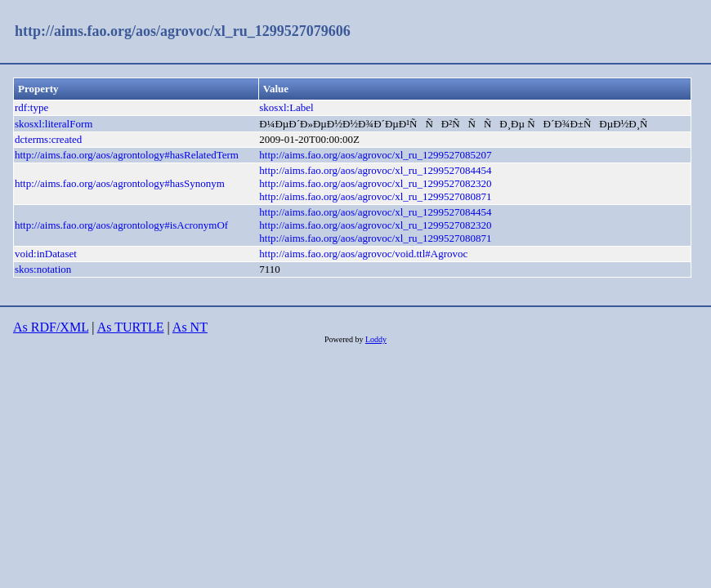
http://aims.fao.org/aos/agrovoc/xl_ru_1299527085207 (375, 155)
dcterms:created (48, 139)
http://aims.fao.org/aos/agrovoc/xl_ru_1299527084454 (375, 170)
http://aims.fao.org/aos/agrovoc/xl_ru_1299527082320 (375, 183)
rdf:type (31, 107)
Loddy (376, 339)
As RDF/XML (51, 327)
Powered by (345, 339)
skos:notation (43, 269)
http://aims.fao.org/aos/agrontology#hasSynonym (120, 183)
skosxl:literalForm (54, 124)
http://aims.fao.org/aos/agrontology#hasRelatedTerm (127, 155)
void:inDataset (46, 254)
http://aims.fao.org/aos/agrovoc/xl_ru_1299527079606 (183, 31)
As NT (190, 327)
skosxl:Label (286, 107)
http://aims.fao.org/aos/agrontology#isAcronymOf (121, 225)
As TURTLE (131, 327)
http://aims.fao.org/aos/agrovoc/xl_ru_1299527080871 (375, 196)
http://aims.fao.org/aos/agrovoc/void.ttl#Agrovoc (363, 254)
